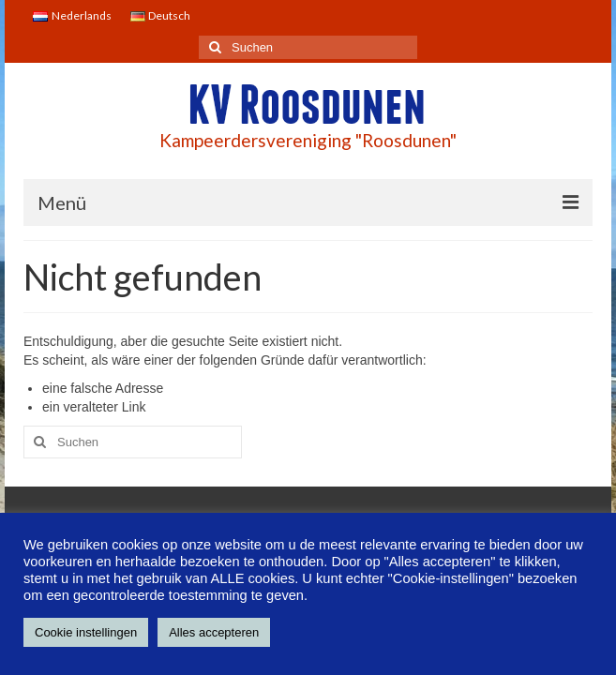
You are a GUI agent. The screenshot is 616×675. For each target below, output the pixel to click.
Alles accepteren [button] (214, 632)
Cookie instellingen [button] (86, 632)
